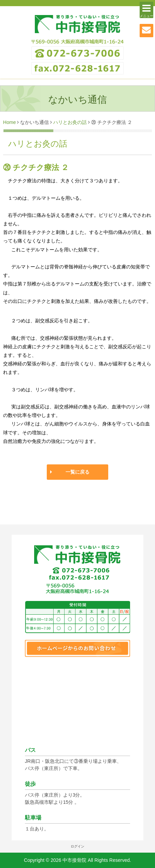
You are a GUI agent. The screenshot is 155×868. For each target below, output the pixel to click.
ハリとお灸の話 (70, 122)
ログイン (77, 846)
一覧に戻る (77, 472)
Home (9, 122)
